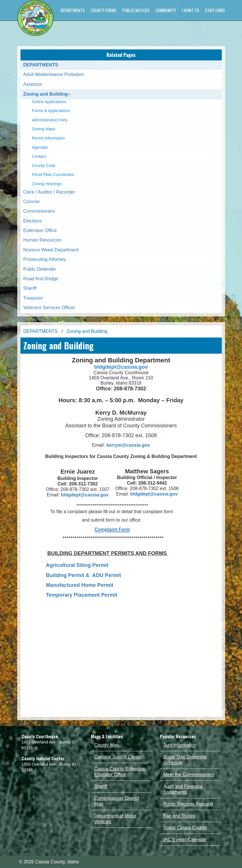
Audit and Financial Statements (183, 789)
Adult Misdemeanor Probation (54, 74)
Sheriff (30, 288)
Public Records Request (188, 804)
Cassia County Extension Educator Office (120, 772)
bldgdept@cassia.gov (121, 367)
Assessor (33, 84)
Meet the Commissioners (189, 775)
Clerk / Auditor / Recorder (49, 192)
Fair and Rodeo (179, 816)
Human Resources (43, 240)
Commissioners (39, 211)
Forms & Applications (51, 111)
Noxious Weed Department (51, 250)
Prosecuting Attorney (45, 259)
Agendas (40, 147)
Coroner (32, 202)
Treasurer (33, 298)
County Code (44, 166)
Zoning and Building (47, 94)
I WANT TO (190, 10)
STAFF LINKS (215, 10)
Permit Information (48, 138)
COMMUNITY (166, 10)
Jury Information (180, 745)
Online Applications (49, 102)
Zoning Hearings (47, 184)
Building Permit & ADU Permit (83, 575)
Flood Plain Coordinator (53, 175)
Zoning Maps (44, 129)
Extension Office (40, 230)
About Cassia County (185, 828)
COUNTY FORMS (104, 10)
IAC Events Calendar (185, 840)
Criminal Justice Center (118, 757)
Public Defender (40, 269)
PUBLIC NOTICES (136, 10)
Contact (39, 156)
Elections (33, 221)
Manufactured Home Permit (80, 585)
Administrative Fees (50, 120)
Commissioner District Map (117, 801)
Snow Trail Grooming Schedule (185, 760)
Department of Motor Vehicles (116, 819)
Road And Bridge (41, 279)
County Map (107, 745)
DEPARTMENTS (73, 10)
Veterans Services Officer (49, 308)
